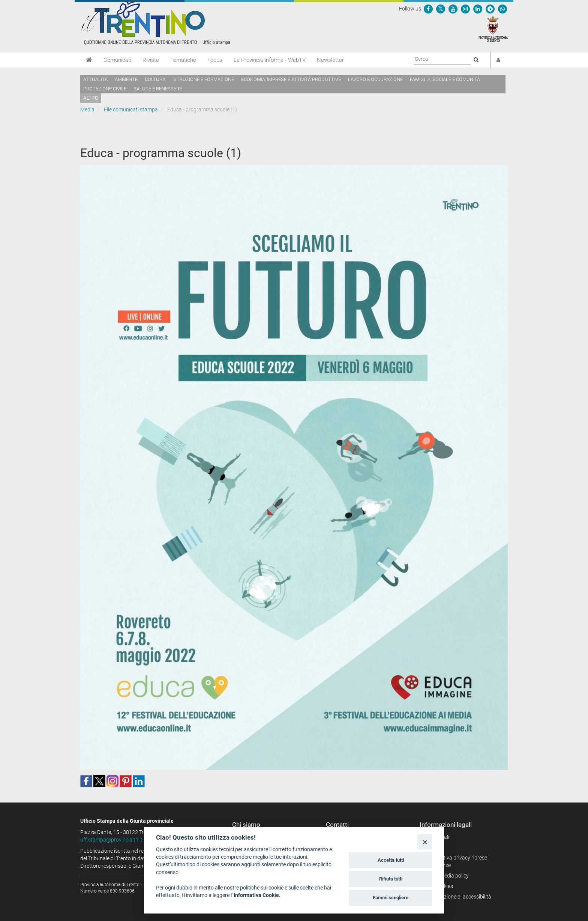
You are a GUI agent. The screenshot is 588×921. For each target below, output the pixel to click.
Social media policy (447, 876)
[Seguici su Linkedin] (478, 9)
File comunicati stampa (131, 109)
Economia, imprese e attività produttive (291, 79)
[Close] (425, 842)
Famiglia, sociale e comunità (445, 79)
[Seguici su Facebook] (428, 9)
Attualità (95, 79)
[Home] (89, 60)
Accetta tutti (391, 860)
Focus (215, 60)
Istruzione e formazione (203, 79)
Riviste (151, 60)
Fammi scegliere (391, 898)
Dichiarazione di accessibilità (458, 897)
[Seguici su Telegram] (490, 9)
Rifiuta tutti (391, 879)
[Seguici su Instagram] (465, 9)
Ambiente (126, 79)
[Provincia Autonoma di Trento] (493, 28)
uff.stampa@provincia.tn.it (111, 840)
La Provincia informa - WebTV (270, 60)
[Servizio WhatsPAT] (502, 9)
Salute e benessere (158, 89)
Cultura (155, 79)
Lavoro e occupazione (375, 79)
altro (91, 98)
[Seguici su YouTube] (453, 9)
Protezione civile (105, 89)
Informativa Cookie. (257, 895)
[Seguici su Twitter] (441, 9)
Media (87, 109)
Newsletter (330, 60)
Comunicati (117, 60)
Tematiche (183, 60)
